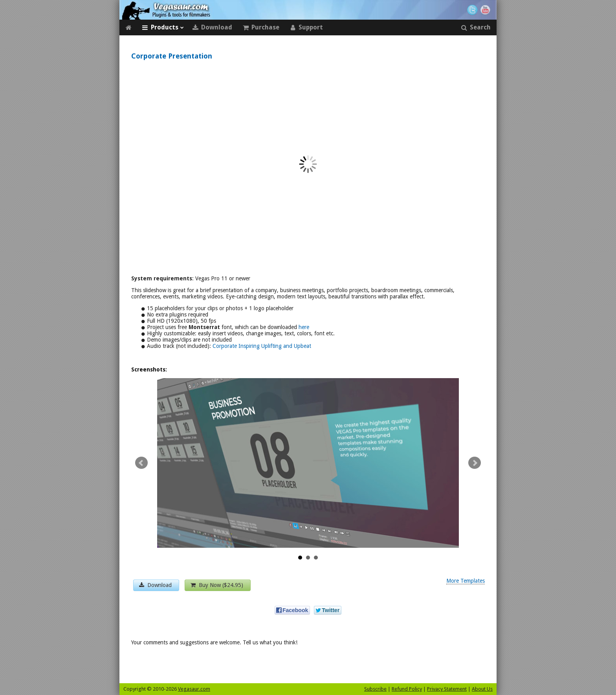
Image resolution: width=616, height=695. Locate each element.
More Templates (466, 581)
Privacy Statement (447, 689)
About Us (482, 689)
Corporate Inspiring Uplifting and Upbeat (262, 346)
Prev (141, 463)
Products (163, 27)
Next (475, 463)
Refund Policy (407, 689)
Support (306, 27)
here (304, 327)
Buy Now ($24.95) (218, 585)
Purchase (261, 27)
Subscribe (375, 689)
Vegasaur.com (194, 689)
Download (212, 27)
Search (476, 27)
